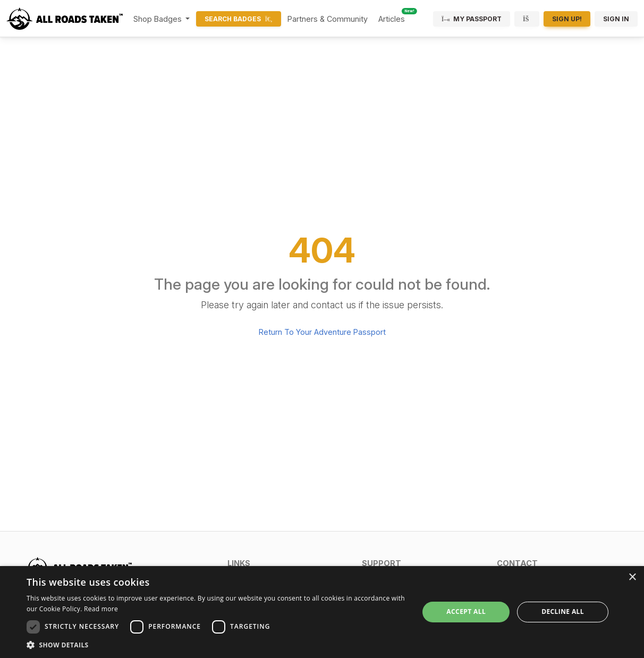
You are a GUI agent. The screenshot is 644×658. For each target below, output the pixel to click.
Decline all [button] (563, 611)
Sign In (616, 19)
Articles (392, 19)
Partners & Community (328, 19)
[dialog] (322, 612)
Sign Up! (567, 19)
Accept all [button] (466, 611)
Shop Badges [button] (159, 19)
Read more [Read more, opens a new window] (101, 609)
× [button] (632, 577)
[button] (288, 563)
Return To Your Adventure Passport (322, 332)
